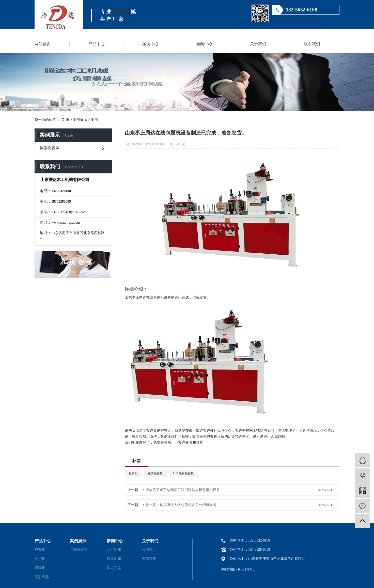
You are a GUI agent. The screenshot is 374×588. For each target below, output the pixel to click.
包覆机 (121, 11)
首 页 (65, 120)
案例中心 (150, 44)
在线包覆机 (155, 473)
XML (251, 569)
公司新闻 (114, 550)
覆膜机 (40, 568)
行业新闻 (114, 559)
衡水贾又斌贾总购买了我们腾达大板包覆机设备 (183, 490)
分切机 (40, 559)
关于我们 (258, 44)
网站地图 (228, 569)
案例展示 (80, 120)
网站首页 (43, 44)
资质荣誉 (149, 559)
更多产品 (42, 577)
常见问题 (114, 568)
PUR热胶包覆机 (183, 473)
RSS (241, 569)
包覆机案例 (49, 148)
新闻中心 (204, 44)
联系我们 (312, 44)
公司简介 (149, 550)
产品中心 (97, 44)
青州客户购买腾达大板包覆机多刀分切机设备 (181, 505)
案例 (95, 120)
